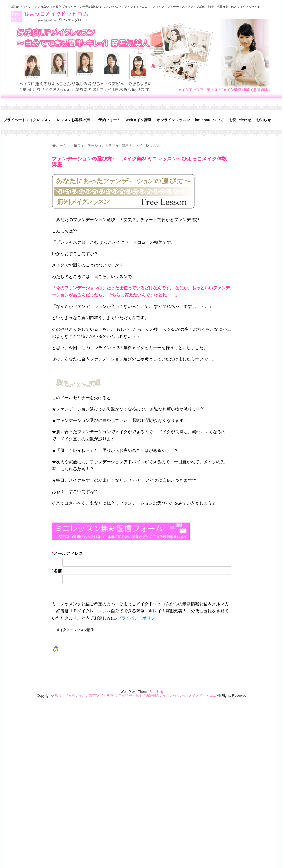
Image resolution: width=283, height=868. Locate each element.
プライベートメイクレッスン (27, 120)
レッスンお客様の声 (73, 120)
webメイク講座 (139, 120)
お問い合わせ (240, 120)
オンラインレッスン (173, 120)
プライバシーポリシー (138, 618)
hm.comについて (210, 120)
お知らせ (264, 120)
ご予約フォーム (108, 120)
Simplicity (157, 692)
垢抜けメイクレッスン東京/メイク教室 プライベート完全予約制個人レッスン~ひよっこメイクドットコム (80, 7)
